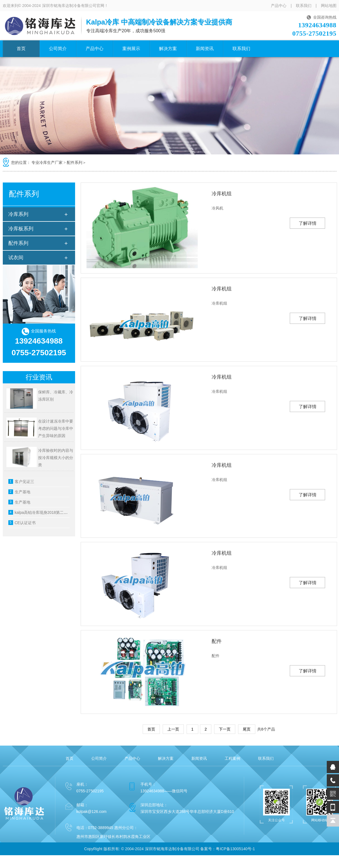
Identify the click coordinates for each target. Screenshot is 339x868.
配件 (217, 641)
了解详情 (308, 223)
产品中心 (279, 6)
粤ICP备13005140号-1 (235, 849)
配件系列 (75, 163)
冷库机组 (222, 194)
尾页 (247, 729)
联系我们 (304, 6)
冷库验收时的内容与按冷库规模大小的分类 (56, 458)
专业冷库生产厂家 (47, 163)
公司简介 (58, 49)
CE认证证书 (25, 523)
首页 (21, 49)
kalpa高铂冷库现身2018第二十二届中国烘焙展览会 (59, 512)
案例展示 (131, 49)
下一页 (225, 729)
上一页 (173, 729)
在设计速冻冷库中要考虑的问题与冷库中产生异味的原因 (56, 428)
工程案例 (232, 758)
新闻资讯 (205, 49)
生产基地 (23, 492)
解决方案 (168, 49)
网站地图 (329, 6)
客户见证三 (24, 482)
